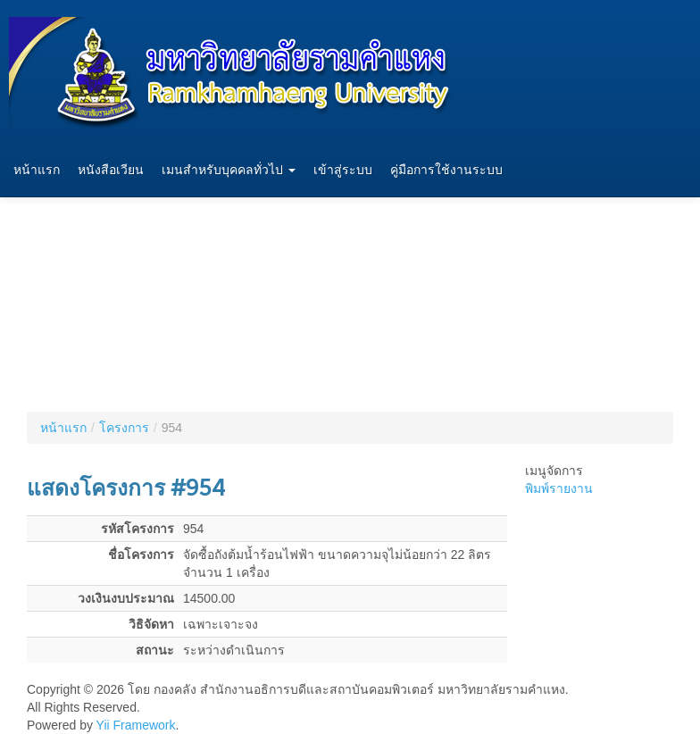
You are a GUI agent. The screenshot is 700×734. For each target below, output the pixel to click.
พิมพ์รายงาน (559, 488)
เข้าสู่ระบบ (343, 170)
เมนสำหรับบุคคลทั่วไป (229, 170)
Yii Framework (136, 725)
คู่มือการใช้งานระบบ (446, 170)
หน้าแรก (37, 170)
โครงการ (124, 428)
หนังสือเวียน (111, 170)
